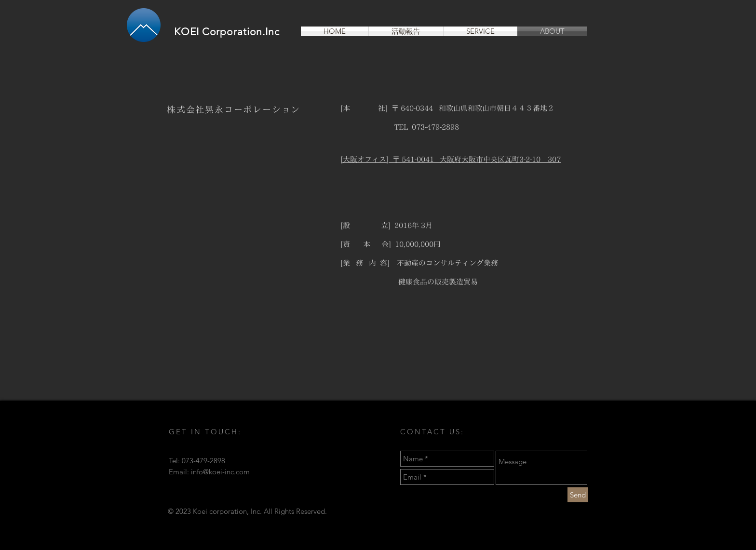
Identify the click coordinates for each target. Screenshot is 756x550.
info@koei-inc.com (220, 472)
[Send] (578, 495)
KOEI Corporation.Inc (227, 32)
